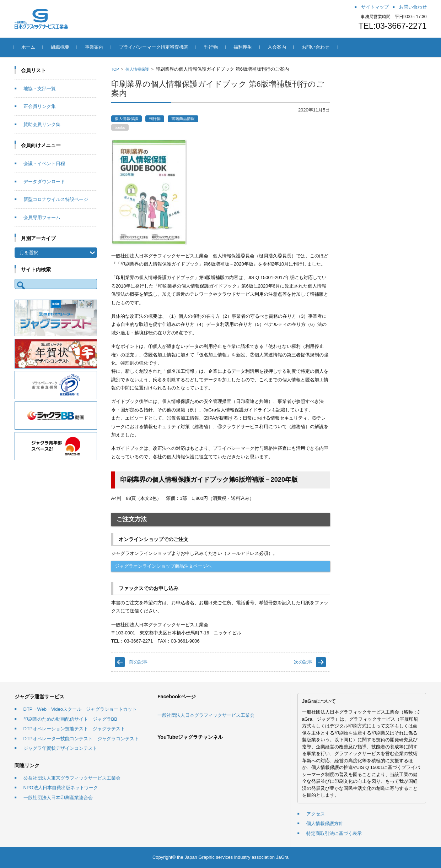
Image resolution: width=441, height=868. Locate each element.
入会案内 (278, 47)
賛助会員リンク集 (42, 124)
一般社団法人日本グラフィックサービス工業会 (206, 715)
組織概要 (61, 47)
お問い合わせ (317, 47)
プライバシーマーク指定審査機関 (155, 47)
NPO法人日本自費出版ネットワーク (61, 788)
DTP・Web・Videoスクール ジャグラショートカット (80, 709)
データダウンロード (44, 182)
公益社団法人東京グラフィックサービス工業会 (72, 778)
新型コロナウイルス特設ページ (56, 199)
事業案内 (95, 47)
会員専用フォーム (42, 217)
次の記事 (303, 662)
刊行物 (212, 47)
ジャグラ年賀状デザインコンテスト (60, 748)
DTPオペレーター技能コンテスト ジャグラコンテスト (81, 739)
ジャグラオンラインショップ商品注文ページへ (163, 566)
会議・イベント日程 (44, 163)
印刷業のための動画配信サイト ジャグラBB (70, 719)
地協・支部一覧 (40, 89)
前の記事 (138, 662)
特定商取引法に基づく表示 (334, 833)
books (120, 127)
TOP (115, 69)
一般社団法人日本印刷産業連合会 (58, 798)
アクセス (316, 814)
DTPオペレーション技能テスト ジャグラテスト (74, 729)
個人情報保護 (137, 69)
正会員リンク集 (40, 106)
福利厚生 (244, 47)
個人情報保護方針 (325, 823)
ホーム (29, 47)
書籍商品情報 (183, 119)
